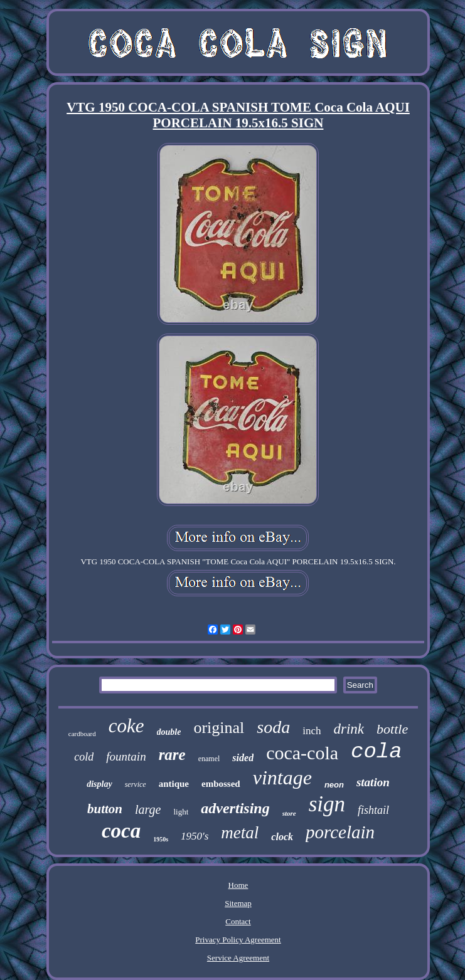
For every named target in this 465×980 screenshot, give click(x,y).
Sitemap (238, 903)
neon (334, 785)
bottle (392, 729)
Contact (238, 921)
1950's (195, 836)
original (219, 728)
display (99, 784)
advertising (235, 808)
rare (172, 755)
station (373, 782)
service (136, 784)
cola (377, 752)
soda (273, 727)
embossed (221, 784)
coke (126, 726)
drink (349, 729)
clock (282, 837)
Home (238, 885)
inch (312, 731)
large (148, 809)
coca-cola (302, 753)
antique (174, 784)
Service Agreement (238, 958)
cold (84, 757)
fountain (126, 756)
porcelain (340, 832)
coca (121, 831)
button (105, 809)
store (289, 813)
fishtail (373, 810)
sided (243, 758)
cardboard (82, 734)
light (181, 812)
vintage (282, 777)
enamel (209, 759)
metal (240, 833)
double (169, 732)
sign (327, 804)
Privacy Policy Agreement (238, 940)
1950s (161, 839)
